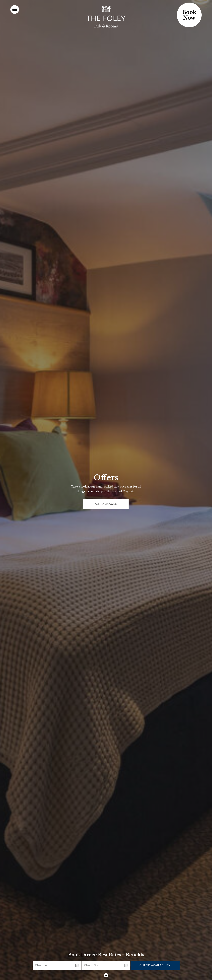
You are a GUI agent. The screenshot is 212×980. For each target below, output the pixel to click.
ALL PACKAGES (106, 504)
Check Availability (155, 965)
